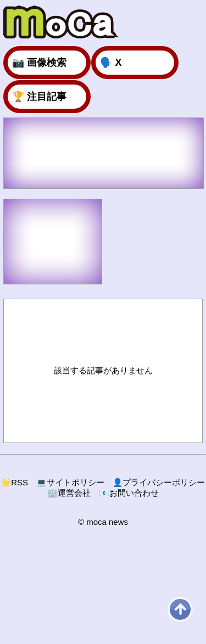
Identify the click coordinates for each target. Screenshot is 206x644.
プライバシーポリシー (159, 482)
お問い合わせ (129, 493)
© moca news (103, 522)
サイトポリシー (70, 482)
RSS (15, 482)
